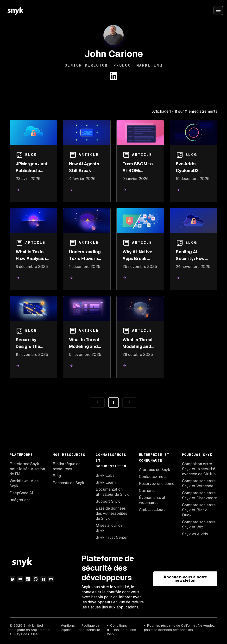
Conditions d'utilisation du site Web (121, 630)
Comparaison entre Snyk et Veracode (199, 483)
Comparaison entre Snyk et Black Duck (199, 510)
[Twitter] (13, 579)
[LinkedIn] (28, 579)
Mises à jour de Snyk (109, 528)
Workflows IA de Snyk (24, 483)
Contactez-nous (153, 477)
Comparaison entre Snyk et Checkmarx (199, 495)
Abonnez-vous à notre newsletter (185, 579)
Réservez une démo (157, 484)
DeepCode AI (21, 493)
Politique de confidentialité (89, 628)
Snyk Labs (105, 475)
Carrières (147, 491)
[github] (36, 579)
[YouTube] (20, 579)
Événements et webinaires (152, 500)
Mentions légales (68, 628)
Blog (57, 476)
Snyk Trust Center (112, 537)
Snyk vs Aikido (195, 534)
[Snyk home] (15, 11)
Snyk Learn (106, 482)
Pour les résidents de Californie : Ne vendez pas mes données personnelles (179, 628)
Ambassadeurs (152, 510)
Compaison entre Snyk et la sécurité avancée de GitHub (199, 469)
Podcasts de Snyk (69, 483)
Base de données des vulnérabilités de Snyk (111, 513)
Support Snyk (108, 501)
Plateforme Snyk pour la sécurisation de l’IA (27, 469)
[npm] (43, 579)
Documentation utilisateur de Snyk (112, 492)
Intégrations (20, 500)
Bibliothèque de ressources (67, 466)
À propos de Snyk (155, 470)
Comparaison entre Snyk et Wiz (199, 525)
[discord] (51, 579)
